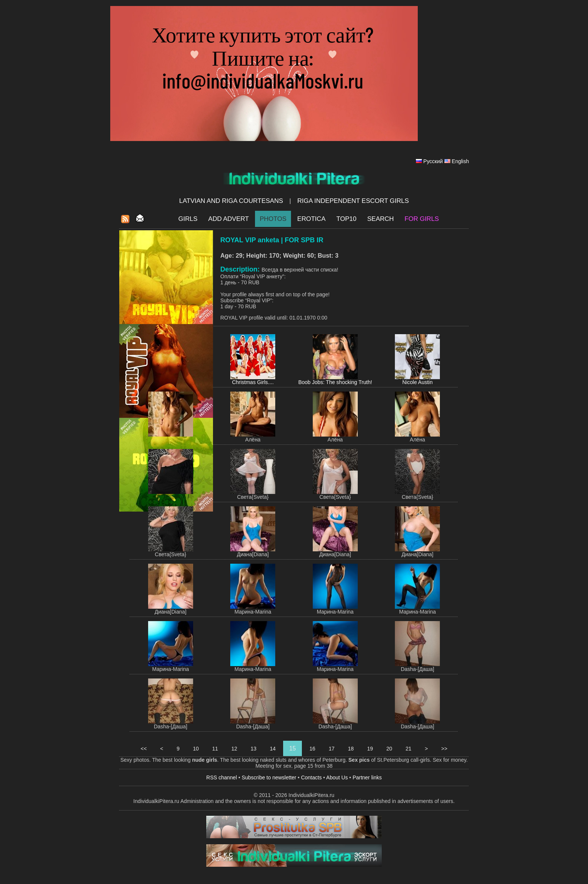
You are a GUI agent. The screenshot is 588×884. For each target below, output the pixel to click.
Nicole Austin (418, 382)
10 (196, 749)
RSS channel (222, 777)
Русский (433, 161)
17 (332, 749)
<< (144, 749)
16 (312, 749)
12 (234, 749)
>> (444, 749)
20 (389, 749)
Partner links (367, 777)
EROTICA (312, 219)
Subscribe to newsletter (269, 777)
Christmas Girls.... (253, 382)
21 (409, 749)
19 (370, 749)
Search (380, 219)
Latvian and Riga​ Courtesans (231, 201)
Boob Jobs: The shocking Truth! (335, 382)
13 (253, 749)
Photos (273, 219)
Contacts (311, 777)
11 (215, 749)
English (460, 161)
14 (273, 749)
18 (351, 749)
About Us (337, 777)
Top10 (346, 219)
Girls (188, 219)
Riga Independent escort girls (353, 201)
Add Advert (228, 219)
